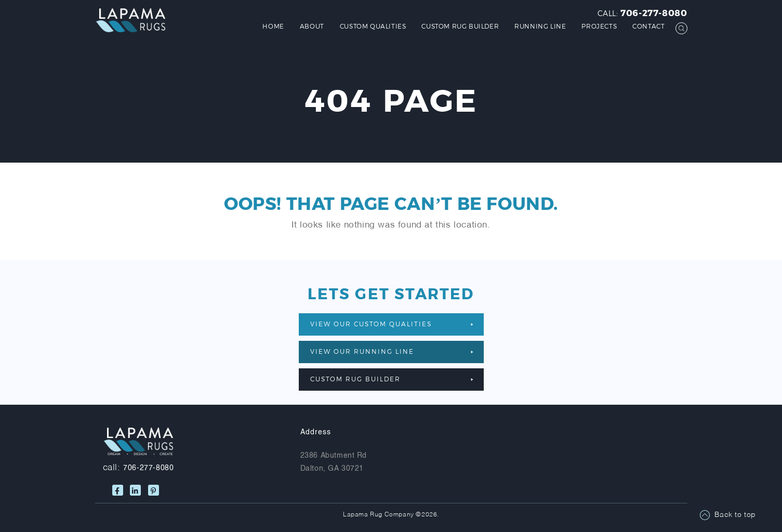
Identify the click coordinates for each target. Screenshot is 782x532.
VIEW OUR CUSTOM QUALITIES (392, 324)
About (312, 26)
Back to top (735, 515)
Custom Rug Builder (460, 26)
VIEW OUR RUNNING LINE (392, 351)
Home (273, 26)
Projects (599, 26)
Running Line (540, 26)
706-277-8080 (654, 12)
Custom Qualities (373, 26)
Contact (648, 26)
